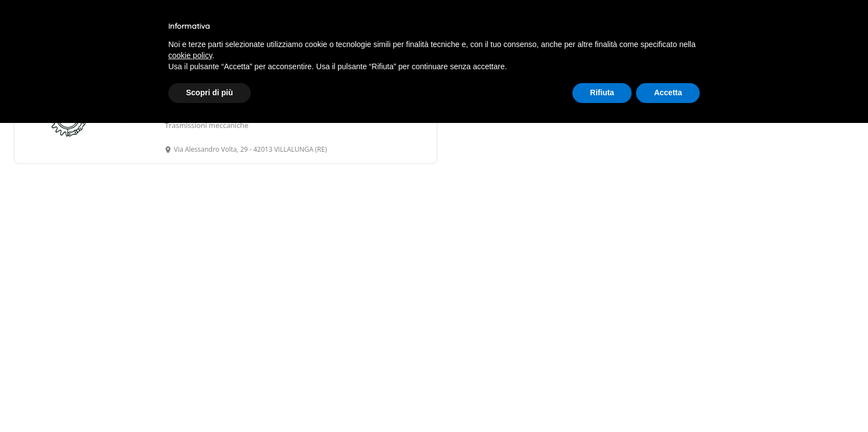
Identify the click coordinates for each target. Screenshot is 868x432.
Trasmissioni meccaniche (207, 125)
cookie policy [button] (190, 55)
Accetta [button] (668, 92)
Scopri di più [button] (210, 92)
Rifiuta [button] (602, 92)
